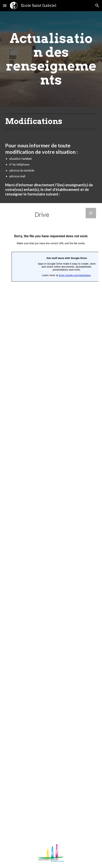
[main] (51, 59)
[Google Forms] (51, 520)
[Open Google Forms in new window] (91, 213)
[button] (5, 5)
